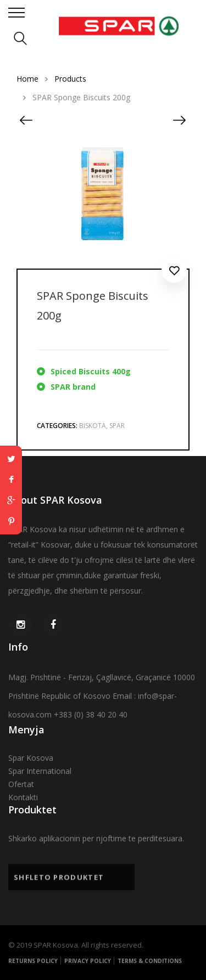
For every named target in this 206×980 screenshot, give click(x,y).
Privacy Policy (88, 961)
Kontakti (23, 797)
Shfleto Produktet (59, 880)
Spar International (40, 771)
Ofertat (21, 784)
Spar (117, 426)
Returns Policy (33, 961)
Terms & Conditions (150, 961)
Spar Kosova (31, 758)
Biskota (93, 426)
